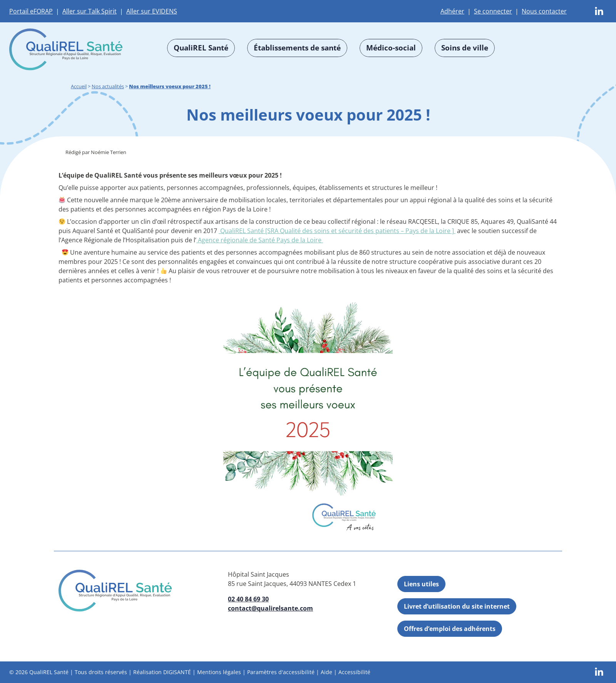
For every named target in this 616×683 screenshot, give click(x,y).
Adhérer (452, 11)
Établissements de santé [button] (297, 48)
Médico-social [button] (391, 48)
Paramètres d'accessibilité (281, 672)
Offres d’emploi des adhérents (450, 629)
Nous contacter (544, 11)
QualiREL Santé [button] (201, 48)
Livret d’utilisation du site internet (457, 606)
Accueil (79, 86)
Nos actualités (108, 86)
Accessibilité (354, 672)
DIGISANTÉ (177, 672)
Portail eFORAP (31, 11)
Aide (326, 672)
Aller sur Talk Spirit (90, 11)
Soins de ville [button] (465, 48)
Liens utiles (421, 584)
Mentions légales (219, 672)
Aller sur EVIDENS (152, 11)
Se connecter (493, 11)
